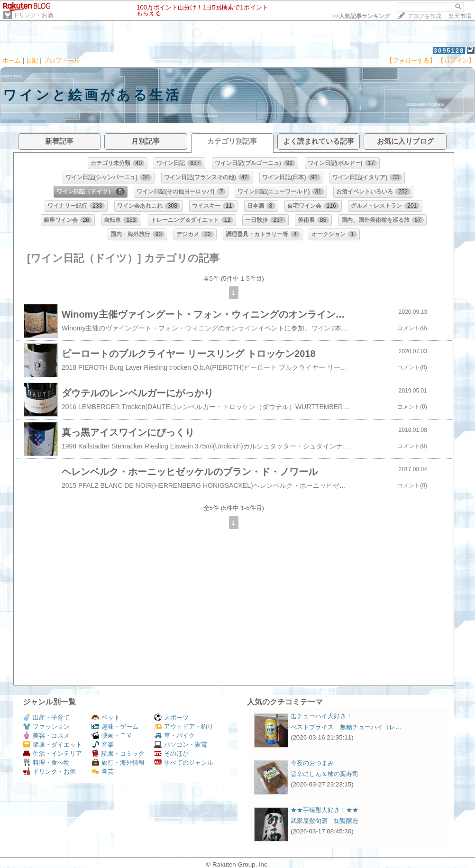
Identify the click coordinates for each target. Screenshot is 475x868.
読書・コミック (118, 754)
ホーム (12, 60)
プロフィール (62, 60)
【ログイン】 (456, 60)
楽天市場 (460, 16)
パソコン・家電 (181, 745)
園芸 (103, 772)
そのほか (171, 754)
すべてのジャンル (184, 763)
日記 (32, 60)
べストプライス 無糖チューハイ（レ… (346, 727)
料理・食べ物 (46, 763)
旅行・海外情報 (118, 763)
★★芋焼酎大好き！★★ (324, 810)
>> (361, 16)
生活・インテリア (52, 754)
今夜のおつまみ (312, 763)
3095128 (449, 50)
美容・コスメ (46, 736)
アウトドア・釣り (184, 726)
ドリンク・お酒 (33, 15)
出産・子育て (46, 717)
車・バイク (174, 736)
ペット (106, 717)
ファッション (46, 726)
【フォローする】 (411, 60)
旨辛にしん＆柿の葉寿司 (324, 774)
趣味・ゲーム (115, 726)
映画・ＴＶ (112, 736)
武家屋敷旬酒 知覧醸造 (324, 821)
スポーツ (171, 717)
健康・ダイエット (52, 745)
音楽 (103, 745)
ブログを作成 (424, 16)
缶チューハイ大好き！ (321, 716)
